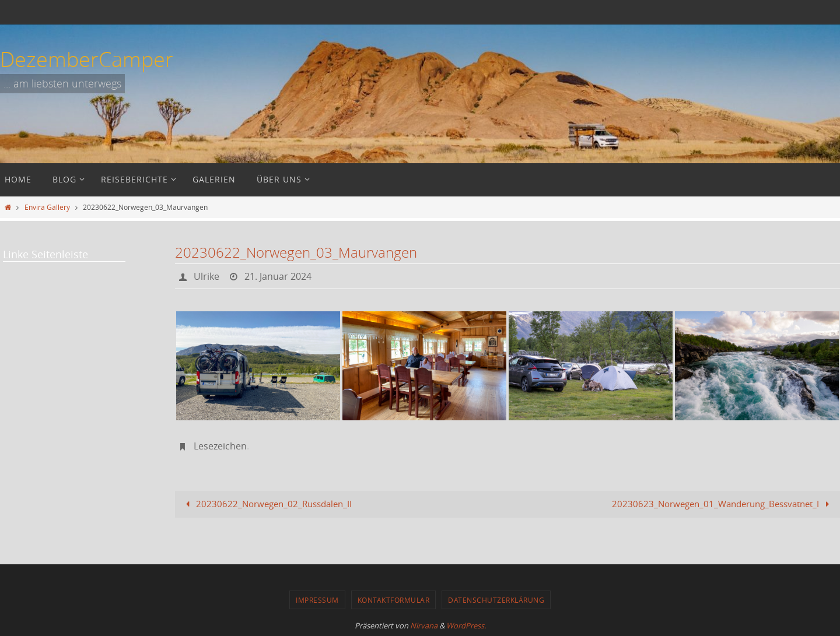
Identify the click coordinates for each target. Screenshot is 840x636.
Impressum (317, 600)
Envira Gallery (47, 207)
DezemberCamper (87, 59)
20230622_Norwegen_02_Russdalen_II (267, 504)
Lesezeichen (220, 446)
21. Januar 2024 (278, 276)
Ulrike (206, 276)
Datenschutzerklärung (496, 600)
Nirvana (424, 626)
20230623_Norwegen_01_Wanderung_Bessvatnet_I (723, 504)
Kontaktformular (394, 600)
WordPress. (466, 626)
